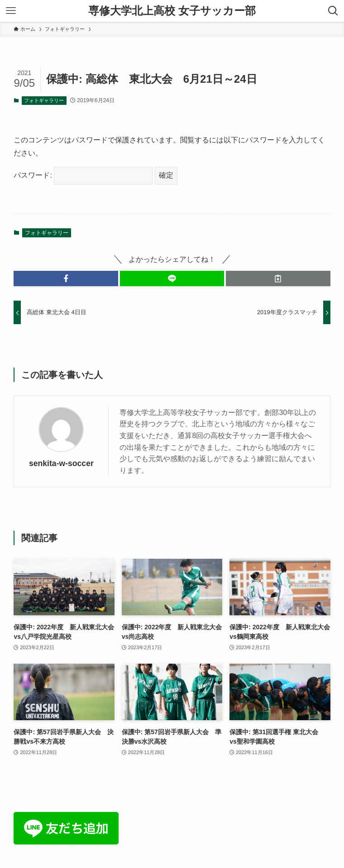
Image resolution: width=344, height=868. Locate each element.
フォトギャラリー (44, 100)
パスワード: (83, 175)
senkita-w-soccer (61, 463)
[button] (66, 278)
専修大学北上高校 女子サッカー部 (172, 11)
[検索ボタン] (333, 11)
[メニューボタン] (11, 11)
